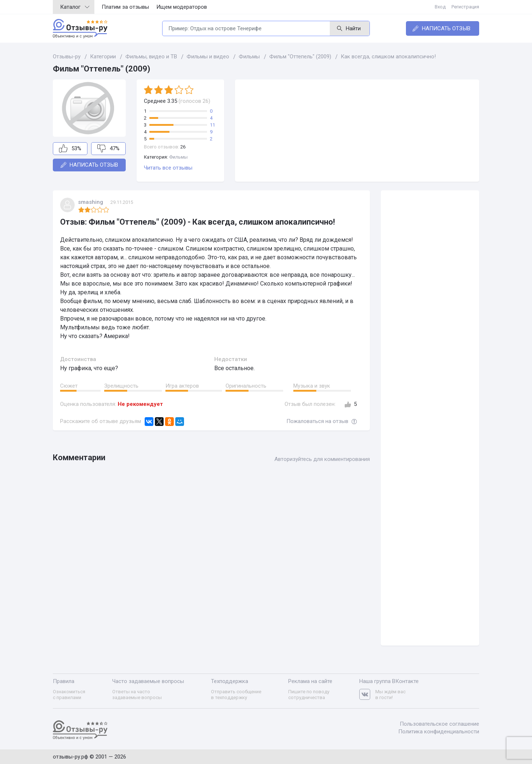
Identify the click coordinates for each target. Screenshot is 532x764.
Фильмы (178, 157)
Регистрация (465, 7)
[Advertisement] (357, 131)
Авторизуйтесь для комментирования (322, 459)
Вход (440, 7)
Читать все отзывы (168, 168)
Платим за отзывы (125, 7)
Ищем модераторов (182, 7)
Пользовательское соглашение (439, 724)
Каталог (75, 7)
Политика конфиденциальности (439, 732)
